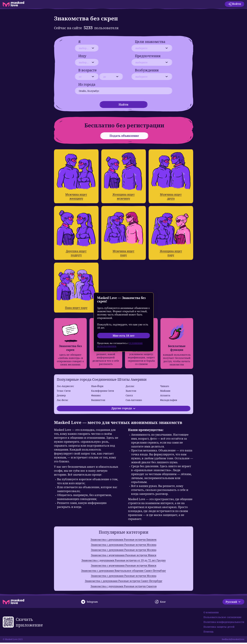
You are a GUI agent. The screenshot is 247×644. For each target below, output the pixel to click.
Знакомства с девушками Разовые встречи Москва (123, 545)
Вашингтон (98, 400)
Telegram (89, 603)
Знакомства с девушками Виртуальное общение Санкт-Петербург (123, 571)
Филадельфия (169, 400)
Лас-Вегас (62, 400)
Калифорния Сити (103, 391)
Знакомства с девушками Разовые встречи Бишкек (123, 539)
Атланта (165, 395)
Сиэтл (129, 395)
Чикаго (165, 386)
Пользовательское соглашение (222, 619)
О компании (211, 614)
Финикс (96, 395)
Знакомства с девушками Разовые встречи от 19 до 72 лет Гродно (123, 561)
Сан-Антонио (134, 400)
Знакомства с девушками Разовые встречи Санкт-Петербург (124, 582)
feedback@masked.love (233, 641)
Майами (165, 391)
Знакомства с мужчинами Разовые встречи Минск (123, 555)
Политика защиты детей (219, 628)
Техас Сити (64, 391)
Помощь (209, 633)
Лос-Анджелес (65, 386)
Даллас (130, 386)
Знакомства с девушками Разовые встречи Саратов (124, 587)
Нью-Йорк (97, 386)
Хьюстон (131, 391)
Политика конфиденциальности (224, 623)
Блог (160, 603)
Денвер (61, 395)
